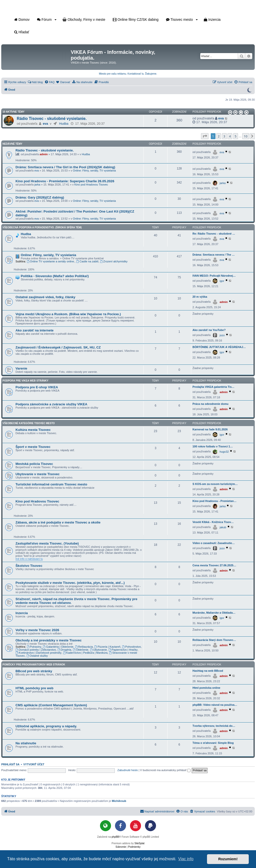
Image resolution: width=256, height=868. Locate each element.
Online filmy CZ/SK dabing (136, 20)
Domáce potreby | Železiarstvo (36, 650)
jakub (223, 527)
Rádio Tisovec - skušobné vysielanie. (52, 119)
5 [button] (236, 136)
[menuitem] (35, 82)
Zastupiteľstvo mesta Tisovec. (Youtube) (47, 543)
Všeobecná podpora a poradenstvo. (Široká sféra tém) (42, 227)
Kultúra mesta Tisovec (33, 430)
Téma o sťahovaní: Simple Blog (213, 743)
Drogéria (64, 650)
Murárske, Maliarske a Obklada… (214, 613)
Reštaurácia (84, 647)
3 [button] (224, 136)
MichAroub (119, 801)
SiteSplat (139, 843)
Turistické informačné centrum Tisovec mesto (51, 484)
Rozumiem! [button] (228, 859)
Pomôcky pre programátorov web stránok (34, 665)
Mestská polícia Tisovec (34, 464)
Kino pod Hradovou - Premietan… (214, 501)
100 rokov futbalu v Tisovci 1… (213, 446)
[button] (230, 112)
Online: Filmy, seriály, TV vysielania (94, 170)
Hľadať (22, 32)
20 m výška (200, 297)
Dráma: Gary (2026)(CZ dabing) (40, 197)
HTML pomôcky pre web (34, 688)
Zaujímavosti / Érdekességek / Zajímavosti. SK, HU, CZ (58, 347)
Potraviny (34, 647)
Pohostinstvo (131, 647)
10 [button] (246, 136)
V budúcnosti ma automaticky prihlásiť (165, 770)
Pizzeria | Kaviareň (107, 647)
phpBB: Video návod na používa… (215, 705)
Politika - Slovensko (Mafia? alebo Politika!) (55, 276)
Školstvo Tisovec (29, 566)
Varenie (21, 368)
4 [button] (230, 136)
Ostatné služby (37, 656)
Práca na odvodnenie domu (210, 404)
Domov (22, 20)
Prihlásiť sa (10, 764)
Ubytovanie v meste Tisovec (37, 474)
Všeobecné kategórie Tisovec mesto (29, 423)
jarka (37, 185)
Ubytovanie (98, 650)
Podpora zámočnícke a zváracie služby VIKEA (51, 404)
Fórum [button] (47, 20)
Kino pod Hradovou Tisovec (91, 185)
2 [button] (219, 136)
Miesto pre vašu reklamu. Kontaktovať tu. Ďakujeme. (128, 74)
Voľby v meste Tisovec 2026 (37, 630)
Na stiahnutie (26, 743)
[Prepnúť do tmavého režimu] (249, 90)
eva (45, 124)
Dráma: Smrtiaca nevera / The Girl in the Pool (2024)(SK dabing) (65, 167)
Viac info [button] (186, 859)
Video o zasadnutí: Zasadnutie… (214, 543)
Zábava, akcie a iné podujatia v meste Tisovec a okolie (58, 522)
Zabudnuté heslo (127, 770)
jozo (222, 335)
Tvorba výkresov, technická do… (214, 726)
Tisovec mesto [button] (182, 20)
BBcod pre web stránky (34, 671)
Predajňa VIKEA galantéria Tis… (213, 387)
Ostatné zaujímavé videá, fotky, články (45, 297)
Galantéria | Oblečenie (58, 647)
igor (222, 281)
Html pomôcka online (206, 688)
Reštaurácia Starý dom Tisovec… (214, 640)
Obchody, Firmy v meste (84, 20)
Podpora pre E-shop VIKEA (37, 387)
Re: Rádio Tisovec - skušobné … (214, 234)
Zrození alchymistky (114, 261)
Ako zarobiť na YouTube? (209, 330)
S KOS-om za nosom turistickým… (215, 484)
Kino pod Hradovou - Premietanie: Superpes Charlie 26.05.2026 (65, 181)
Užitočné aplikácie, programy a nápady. (46, 726)
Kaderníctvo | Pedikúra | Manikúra (85, 653)
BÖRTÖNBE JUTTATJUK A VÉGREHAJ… (219, 347)
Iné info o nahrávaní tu (29, 559)
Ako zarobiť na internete (34, 330)
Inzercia (212, 20)
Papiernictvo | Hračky (123, 650)
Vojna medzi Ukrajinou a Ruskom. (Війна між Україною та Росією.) (68, 314)
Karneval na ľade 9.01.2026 (210, 429)
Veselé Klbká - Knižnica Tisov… (213, 522)
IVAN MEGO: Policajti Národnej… (214, 276)
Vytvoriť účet (34, 764)
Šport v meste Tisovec (33, 447)
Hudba (64, 124)
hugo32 (224, 452)
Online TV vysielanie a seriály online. (51, 261)
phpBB (115, 837)
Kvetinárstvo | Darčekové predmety (38, 653)
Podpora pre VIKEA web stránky (25, 381)
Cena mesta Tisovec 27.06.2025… (214, 565)
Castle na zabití (87, 261)
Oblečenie (80, 650)
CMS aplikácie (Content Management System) (51, 705)
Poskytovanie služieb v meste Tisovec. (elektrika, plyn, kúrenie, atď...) (70, 583)
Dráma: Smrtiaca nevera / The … (214, 255)
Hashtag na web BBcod (208, 671)
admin (43, 154)
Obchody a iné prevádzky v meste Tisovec (48, 640)
